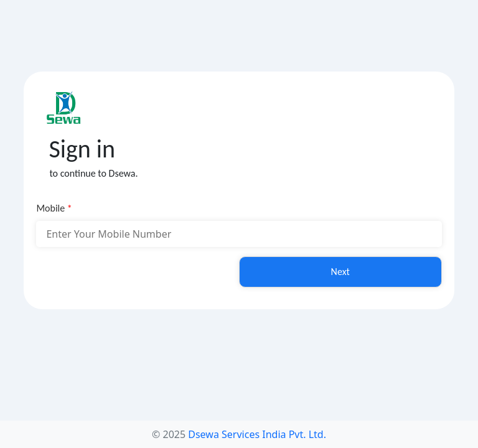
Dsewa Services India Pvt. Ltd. (257, 434)
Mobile (54, 208)
